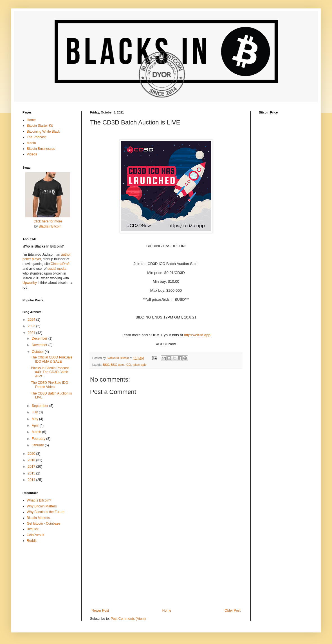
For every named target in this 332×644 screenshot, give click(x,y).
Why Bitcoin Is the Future (46, 512)
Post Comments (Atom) (128, 619)
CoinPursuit (35, 535)
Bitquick (33, 529)
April (36, 425)
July (35, 412)
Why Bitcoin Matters (42, 506)
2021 (32, 333)
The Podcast (36, 137)
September (41, 406)
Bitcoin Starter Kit (40, 126)
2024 (32, 320)
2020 (32, 454)
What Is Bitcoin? (39, 500)
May (35, 419)
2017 (32, 467)
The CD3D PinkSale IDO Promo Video (50, 385)
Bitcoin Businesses (41, 149)
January (38, 445)
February (39, 439)
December (40, 338)
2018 (32, 460)
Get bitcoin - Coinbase (43, 523)
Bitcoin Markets (38, 518)
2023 (32, 326)
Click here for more (48, 221)
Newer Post (100, 610)
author (66, 255)
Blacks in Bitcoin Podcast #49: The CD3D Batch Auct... (50, 372)
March (37, 432)
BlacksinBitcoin (50, 226)
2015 (32, 473)
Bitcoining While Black (43, 132)
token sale (139, 365)
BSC (106, 365)
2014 (32, 480)
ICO (128, 365)
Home (167, 610)
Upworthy (30, 283)
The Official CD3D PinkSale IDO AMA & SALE (52, 359)
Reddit (32, 541)
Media (31, 143)
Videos (32, 154)
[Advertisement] (166, 562)
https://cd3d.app (197, 335)
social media (57, 269)
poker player (32, 259)
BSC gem (117, 365)
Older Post (233, 610)
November (40, 345)
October (38, 352)
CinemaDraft (60, 264)
